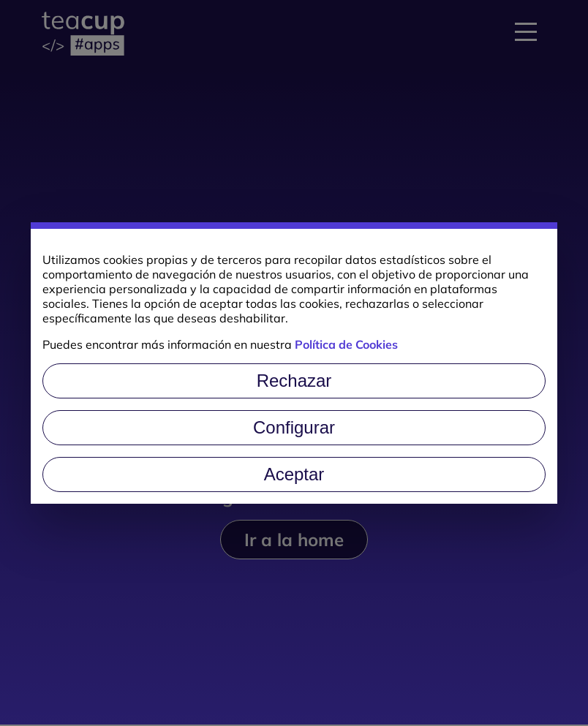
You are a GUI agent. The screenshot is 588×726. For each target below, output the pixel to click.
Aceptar (294, 474)
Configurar (294, 427)
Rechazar (294, 381)
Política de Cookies (346, 344)
